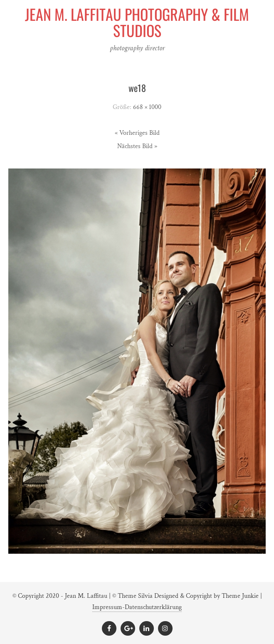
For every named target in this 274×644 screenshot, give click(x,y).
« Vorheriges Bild (137, 133)
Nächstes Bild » (137, 146)
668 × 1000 (147, 107)
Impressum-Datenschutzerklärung (137, 607)
